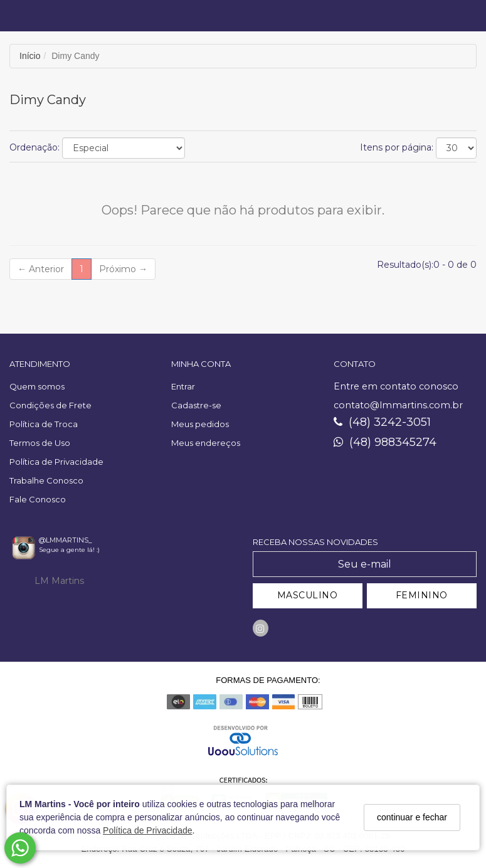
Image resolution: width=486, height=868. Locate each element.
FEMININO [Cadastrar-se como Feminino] (422, 595)
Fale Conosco (38, 499)
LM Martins (59, 581)
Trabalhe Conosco (46, 480)
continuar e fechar (412, 817)
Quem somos (37, 386)
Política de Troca (44, 424)
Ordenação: (34, 147)
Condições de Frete (50, 405)
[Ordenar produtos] (124, 148)
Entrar (183, 386)
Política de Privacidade (147, 830)
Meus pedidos (200, 424)
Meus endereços (206, 443)
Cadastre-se (196, 405)
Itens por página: (397, 147)
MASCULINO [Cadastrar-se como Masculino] (308, 595)
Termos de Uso (40, 443)
